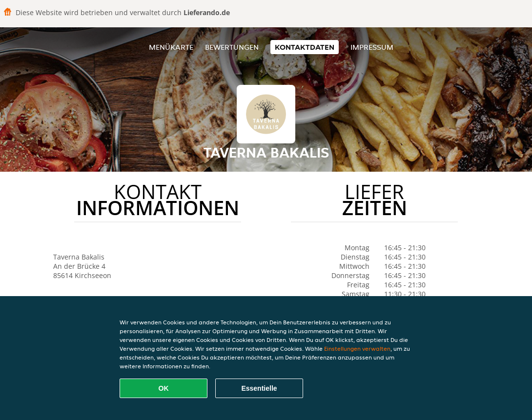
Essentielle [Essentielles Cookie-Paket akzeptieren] (259, 388)
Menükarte (171, 47)
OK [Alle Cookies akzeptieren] (164, 388)
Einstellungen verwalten (357, 349)
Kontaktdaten (305, 47)
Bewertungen (232, 47)
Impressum (372, 47)
